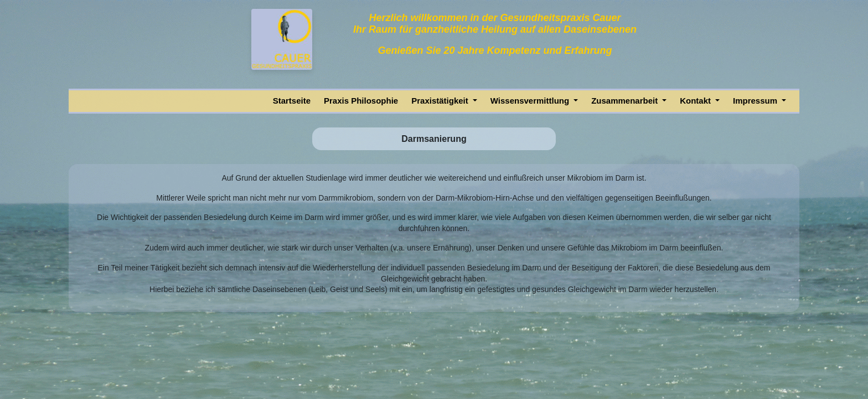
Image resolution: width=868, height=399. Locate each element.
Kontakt (696, 101)
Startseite (292, 101)
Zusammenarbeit (626, 101)
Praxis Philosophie (361, 101)
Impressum (756, 101)
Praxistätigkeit (441, 101)
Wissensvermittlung (531, 101)
